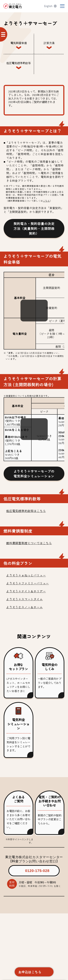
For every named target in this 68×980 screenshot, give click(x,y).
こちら (46, 201)
